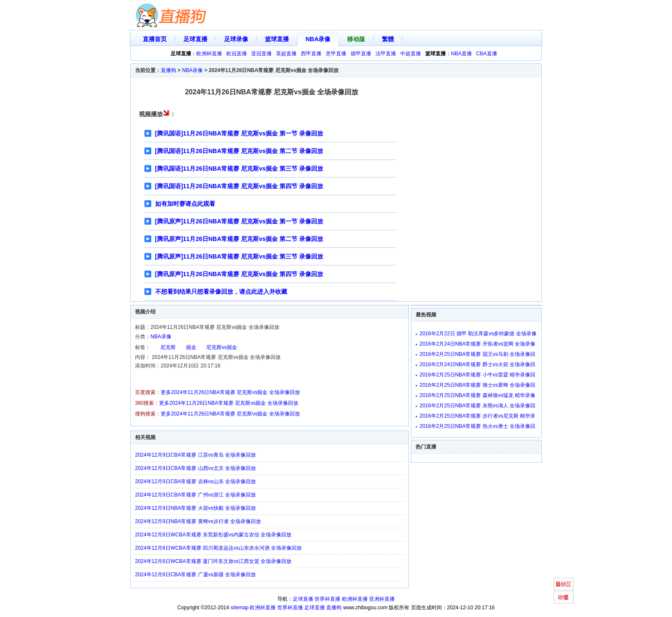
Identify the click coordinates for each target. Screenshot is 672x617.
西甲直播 (311, 54)
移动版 (356, 39)
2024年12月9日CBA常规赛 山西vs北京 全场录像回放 (195, 468)
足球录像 (236, 39)
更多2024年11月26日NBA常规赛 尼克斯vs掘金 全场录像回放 (230, 392)
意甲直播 (336, 54)
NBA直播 (461, 54)
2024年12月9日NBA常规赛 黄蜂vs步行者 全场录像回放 (198, 521)
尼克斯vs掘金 (222, 347)
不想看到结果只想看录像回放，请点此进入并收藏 (221, 292)
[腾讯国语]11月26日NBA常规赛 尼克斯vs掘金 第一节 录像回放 (239, 133)
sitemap (240, 608)
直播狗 (168, 70)
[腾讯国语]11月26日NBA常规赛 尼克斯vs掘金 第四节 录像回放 (239, 186)
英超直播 (286, 54)
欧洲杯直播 (209, 54)
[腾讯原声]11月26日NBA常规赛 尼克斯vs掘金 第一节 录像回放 (239, 221)
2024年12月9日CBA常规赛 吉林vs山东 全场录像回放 (195, 482)
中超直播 (411, 54)
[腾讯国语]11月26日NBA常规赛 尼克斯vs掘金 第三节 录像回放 (239, 169)
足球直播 (195, 39)
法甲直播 (386, 54)
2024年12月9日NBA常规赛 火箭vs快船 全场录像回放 (195, 508)
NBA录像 (318, 39)
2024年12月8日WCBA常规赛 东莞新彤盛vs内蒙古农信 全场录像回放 (213, 535)
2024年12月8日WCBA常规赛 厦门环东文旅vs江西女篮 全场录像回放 (213, 561)
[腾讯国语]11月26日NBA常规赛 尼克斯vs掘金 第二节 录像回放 (239, 151)
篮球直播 (277, 39)
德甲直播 (361, 54)
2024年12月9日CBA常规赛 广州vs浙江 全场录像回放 (195, 495)
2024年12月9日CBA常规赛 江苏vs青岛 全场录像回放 (195, 455)
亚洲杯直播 (382, 599)
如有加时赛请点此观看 (185, 204)
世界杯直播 (327, 599)
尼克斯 (168, 347)
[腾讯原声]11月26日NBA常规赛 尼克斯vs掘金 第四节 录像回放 (239, 274)
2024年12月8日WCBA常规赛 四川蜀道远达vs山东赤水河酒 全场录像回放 (218, 548)
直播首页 (155, 39)
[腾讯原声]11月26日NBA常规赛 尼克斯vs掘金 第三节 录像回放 (239, 256)
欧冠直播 (237, 54)
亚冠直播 (261, 54)
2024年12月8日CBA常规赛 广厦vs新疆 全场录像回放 (195, 575)
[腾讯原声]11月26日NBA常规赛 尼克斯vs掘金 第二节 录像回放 (239, 239)
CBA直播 (487, 54)
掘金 (191, 347)
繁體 (388, 39)
